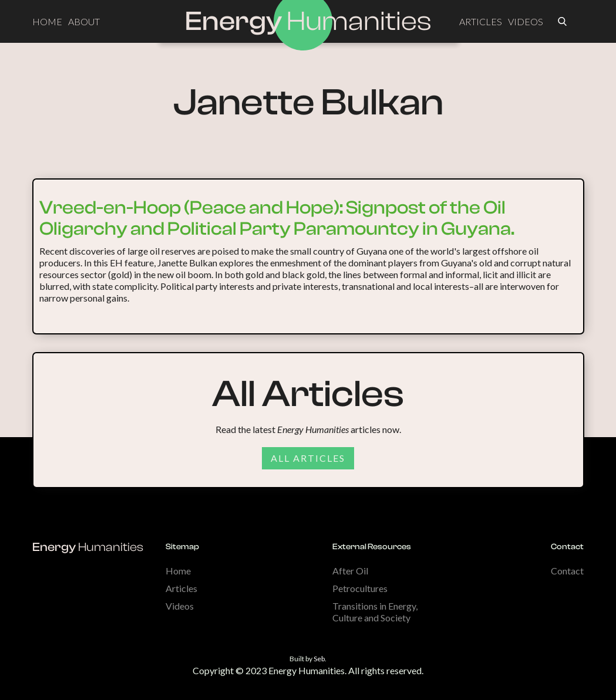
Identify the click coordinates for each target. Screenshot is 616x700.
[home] (308, 22)
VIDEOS (526, 21)
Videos (180, 606)
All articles (308, 458)
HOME (47, 21)
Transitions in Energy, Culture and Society (375, 612)
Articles (181, 588)
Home (178, 571)
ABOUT (84, 21)
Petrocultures (360, 588)
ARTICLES (481, 21)
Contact (567, 571)
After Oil (350, 571)
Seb (319, 659)
